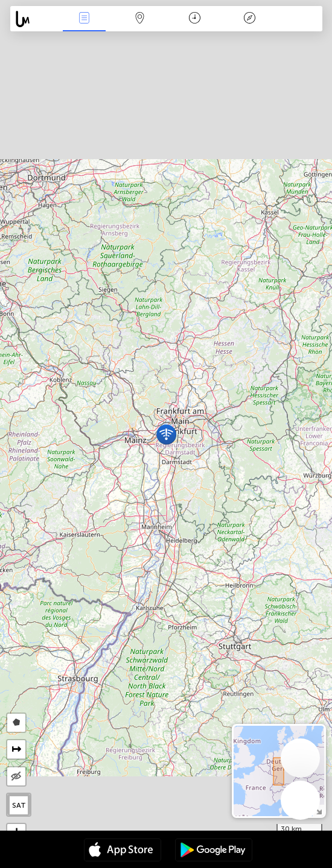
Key (250, 19)
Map (139, 19)
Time (195, 19)
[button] (166, 434)
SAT (19, 805)
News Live (85, 19)
